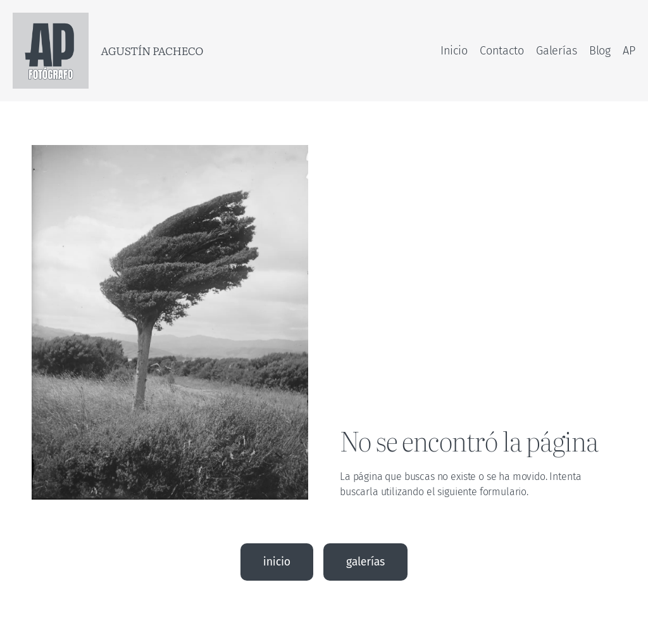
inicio (277, 562)
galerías (365, 562)
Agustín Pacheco (152, 50)
